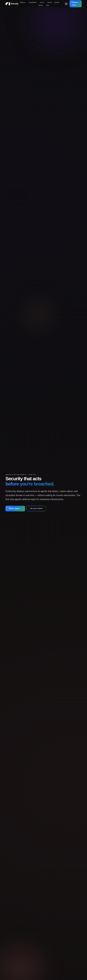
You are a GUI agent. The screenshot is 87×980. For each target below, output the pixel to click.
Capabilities (33, 2)
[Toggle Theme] (66, 4)
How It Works (41, 4)
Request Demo (75, 4)
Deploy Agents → (15, 509)
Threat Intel (49, 4)
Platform (22, 2)
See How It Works (36, 509)
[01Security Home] (12, 4)
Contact (57, 2)
